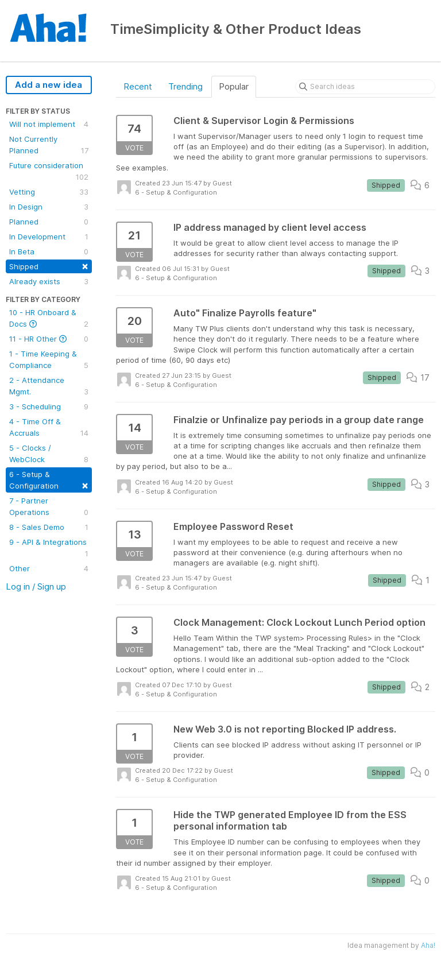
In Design (49, 207)
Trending (185, 86)
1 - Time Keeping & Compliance (49, 360)
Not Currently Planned (49, 145)
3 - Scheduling (49, 406)
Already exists (49, 281)
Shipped (49, 266)
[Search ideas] (365, 87)
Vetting (49, 192)
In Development (49, 237)
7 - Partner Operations (49, 507)
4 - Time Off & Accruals (49, 428)
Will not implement (49, 124)
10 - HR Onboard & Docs (49, 319)
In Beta (49, 251)
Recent (138, 86)
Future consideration (49, 172)
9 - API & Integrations (49, 548)
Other (49, 568)
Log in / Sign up (36, 586)
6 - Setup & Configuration (49, 480)
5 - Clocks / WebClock (49, 454)
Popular (234, 86)
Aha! (428, 945)
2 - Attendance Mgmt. (49, 386)
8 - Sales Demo (49, 527)
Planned (49, 222)
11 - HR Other (49, 339)
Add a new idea (49, 85)
